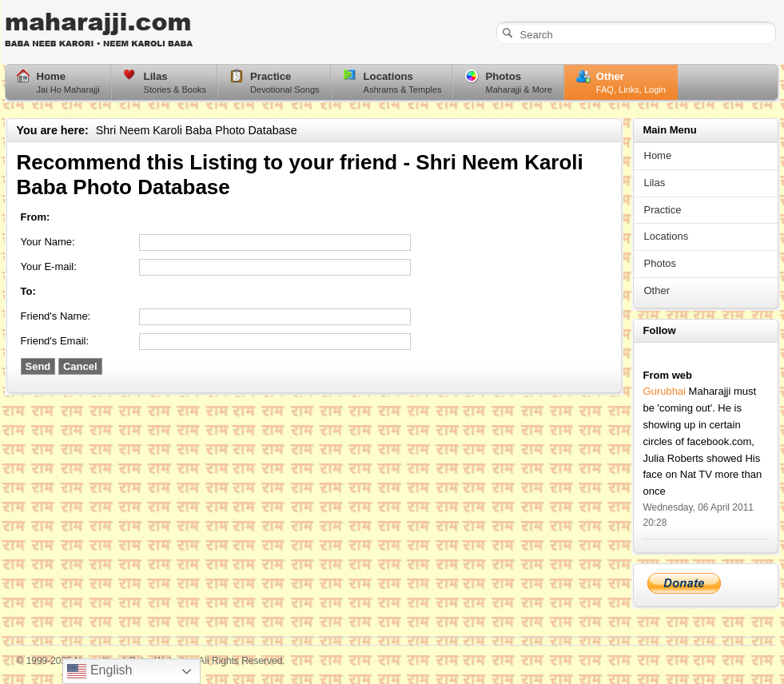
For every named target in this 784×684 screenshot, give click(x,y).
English (99, 671)
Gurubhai (665, 391)
